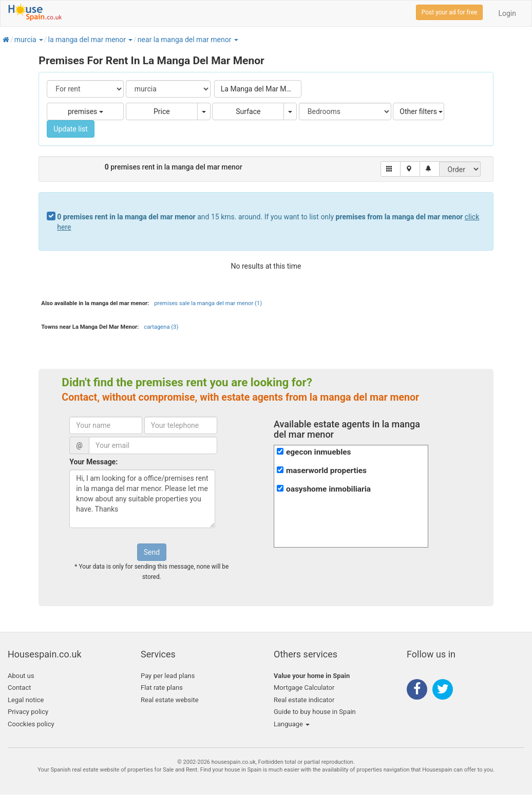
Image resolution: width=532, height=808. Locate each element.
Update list (71, 129)
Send (152, 552)
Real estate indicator (304, 700)
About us (21, 676)
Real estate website (170, 700)
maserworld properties (326, 471)
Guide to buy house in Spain (315, 712)
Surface (248, 111)
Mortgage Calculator (304, 688)
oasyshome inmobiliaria (328, 489)
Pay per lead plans (168, 676)
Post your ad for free (450, 12)
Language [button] (292, 724)
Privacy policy (28, 712)
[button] (41, 40)
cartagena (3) (161, 327)
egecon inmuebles (318, 452)
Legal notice (26, 700)
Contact (19, 688)
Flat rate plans (162, 688)
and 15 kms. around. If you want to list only (268, 222)
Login (507, 13)
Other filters (421, 111)
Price (162, 111)
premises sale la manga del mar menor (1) (208, 303)
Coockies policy (31, 724)
